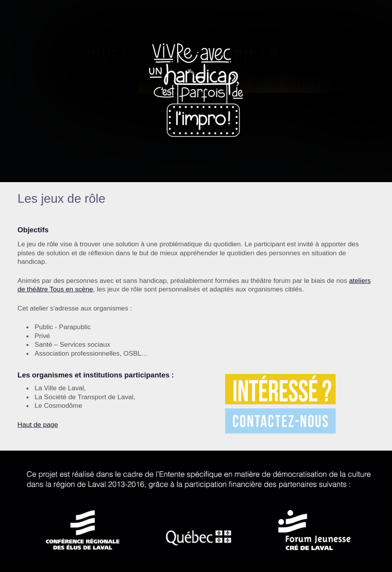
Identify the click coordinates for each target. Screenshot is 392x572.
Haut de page (38, 425)
